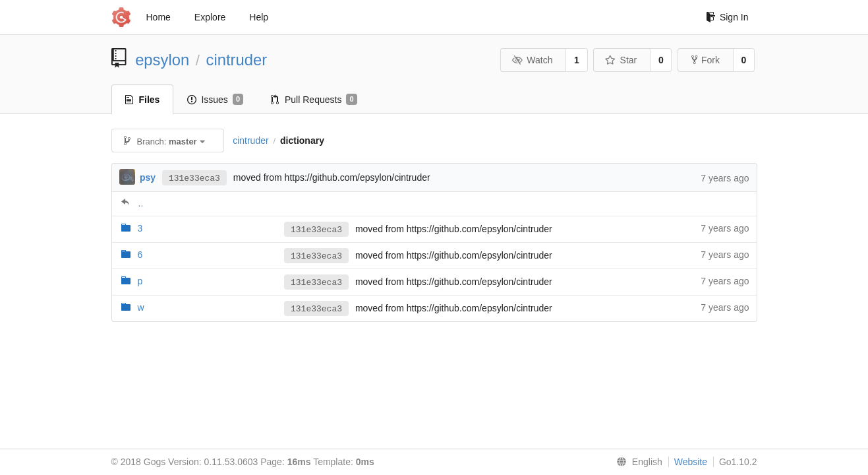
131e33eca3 (194, 177)
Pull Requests (314, 100)
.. (141, 203)
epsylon (162, 60)
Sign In (727, 17)
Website (691, 462)
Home (159, 17)
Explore (210, 17)
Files (143, 100)
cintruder (237, 60)
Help (259, 17)
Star (621, 60)
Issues (215, 100)
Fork (706, 60)
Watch (533, 60)
